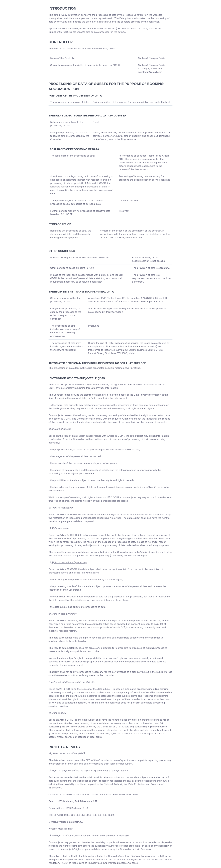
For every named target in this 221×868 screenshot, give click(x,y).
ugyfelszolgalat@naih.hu (69, 822)
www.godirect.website (131, 308)
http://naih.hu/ (65, 829)
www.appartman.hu (83, 18)
